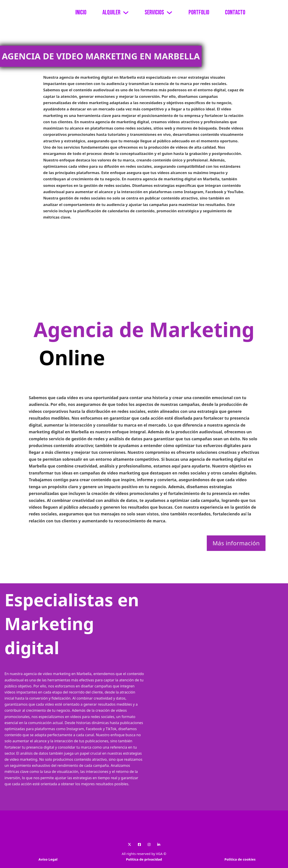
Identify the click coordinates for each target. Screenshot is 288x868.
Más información (236, 543)
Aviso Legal (48, 859)
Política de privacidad (144, 859)
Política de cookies (240, 859)
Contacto (235, 12)
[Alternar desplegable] (126, 13)
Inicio (81, 12)
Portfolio (199, 12)
